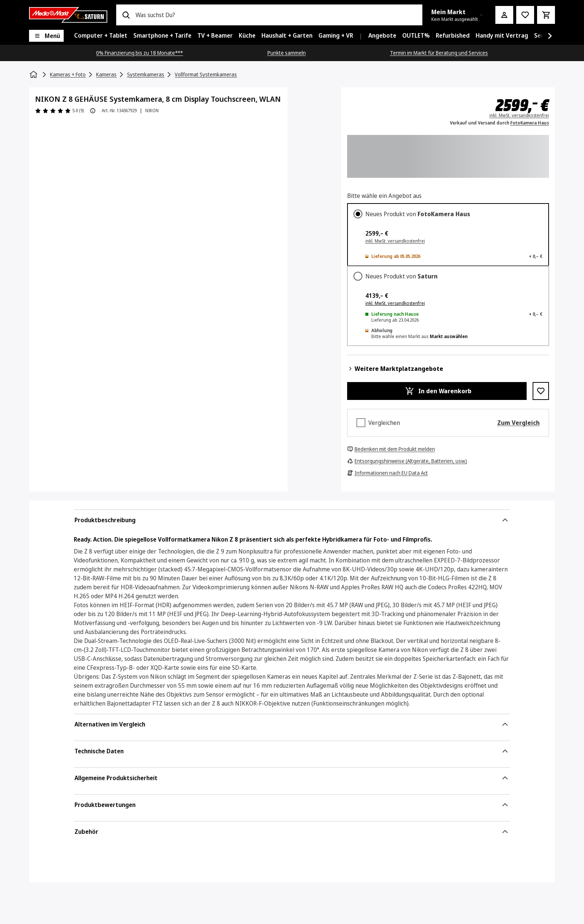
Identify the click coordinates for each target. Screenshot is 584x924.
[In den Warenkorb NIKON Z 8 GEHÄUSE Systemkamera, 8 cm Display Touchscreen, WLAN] (437, 391)
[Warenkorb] (546, 15)
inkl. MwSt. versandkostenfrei (395, 303)
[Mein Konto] (504, 15)
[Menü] (46, 36)
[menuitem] (101, 36)
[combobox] (276, 15)
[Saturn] (68, 15)
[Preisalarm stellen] (525, 15)
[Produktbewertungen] (59, 111)
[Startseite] (34, 75)
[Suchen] (126, 15)
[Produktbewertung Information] (93, 111)
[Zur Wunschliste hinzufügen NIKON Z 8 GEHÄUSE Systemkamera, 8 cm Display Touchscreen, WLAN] (541, 391)
